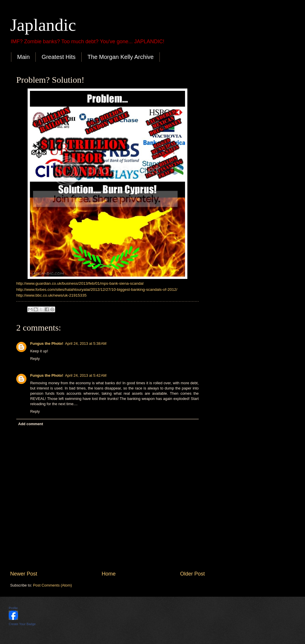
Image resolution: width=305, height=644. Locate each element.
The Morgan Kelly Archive (121, 57)
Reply (35, 359)
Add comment (31, 424)
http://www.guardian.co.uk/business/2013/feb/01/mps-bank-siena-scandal (80, 283)
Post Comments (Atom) (53, 585)
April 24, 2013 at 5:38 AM (86, 343)
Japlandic (43, 25)
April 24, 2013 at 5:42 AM (86, 375)
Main (23, 57)
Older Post (192, 574)
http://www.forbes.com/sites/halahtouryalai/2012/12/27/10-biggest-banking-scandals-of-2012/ (97, 289)
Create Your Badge (22, 624)
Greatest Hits (59, 57)
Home (109, 574)
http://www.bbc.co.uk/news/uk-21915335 (51, 295)
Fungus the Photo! (47, 343)
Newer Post (24, 574)
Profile (13, 608)
